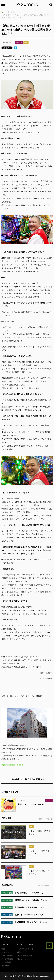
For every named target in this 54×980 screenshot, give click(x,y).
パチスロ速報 (7, 893)
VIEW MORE (45, 819)
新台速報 (5, 966)
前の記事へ (16, 779)
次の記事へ (38, 779)
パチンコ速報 (7, 915)
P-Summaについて (25, 949)
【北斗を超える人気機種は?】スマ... (30, 907)
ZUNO (21, 976)
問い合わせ (22, 959)
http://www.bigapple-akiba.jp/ (12, 765)
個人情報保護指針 (25, 956)
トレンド (19, 43)
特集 (26, 43)
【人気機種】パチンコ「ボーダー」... (31, 922)
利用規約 (21, 952)
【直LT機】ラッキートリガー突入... (30, 915)
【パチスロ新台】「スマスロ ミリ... (30, 893)
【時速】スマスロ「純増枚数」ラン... (31, 900)
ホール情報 (6, 962)
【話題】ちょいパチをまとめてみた (31, 804)
